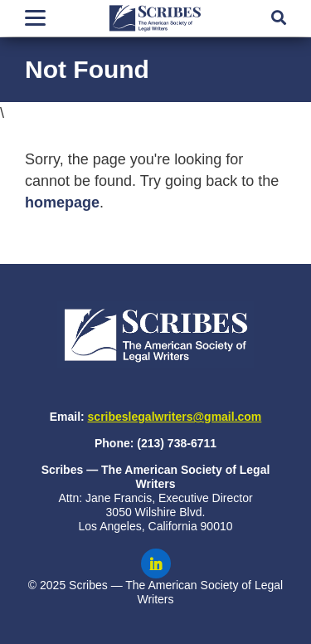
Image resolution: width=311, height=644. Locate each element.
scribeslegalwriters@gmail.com (175, 417)
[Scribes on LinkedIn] (156, 563)
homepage (62, 202)
